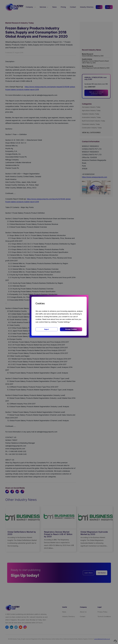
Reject (47, 329)
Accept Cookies (71, 329)
